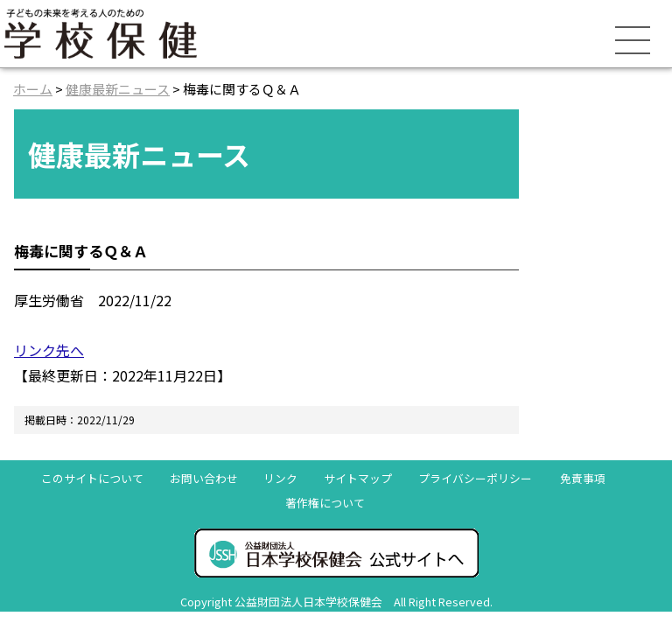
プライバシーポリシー (475, 478)
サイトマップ (358, 478)
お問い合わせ (204, 478)
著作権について (325, 503)
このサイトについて (92, 478)
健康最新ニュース (118, 89)
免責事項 (583, 478)
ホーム (33, 89)
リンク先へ (49, 350)
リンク (280, 478)
